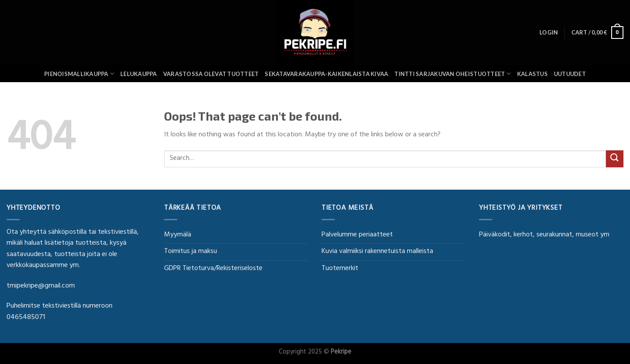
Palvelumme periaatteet (357, 235)
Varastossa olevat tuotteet (211, 74)
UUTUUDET (570, 74)
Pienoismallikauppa (79, 74)
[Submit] (615, 159)
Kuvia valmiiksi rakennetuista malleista (377, 252)
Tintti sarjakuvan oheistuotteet (452, 74)
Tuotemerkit (340, 269)
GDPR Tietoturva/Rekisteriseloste (213, 269)
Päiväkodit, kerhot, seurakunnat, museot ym (544, 235)
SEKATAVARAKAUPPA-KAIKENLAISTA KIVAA (326, 74)
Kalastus (532, 74)
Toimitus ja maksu (191, 252)
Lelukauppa (139, 74)
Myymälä (178, 235)
